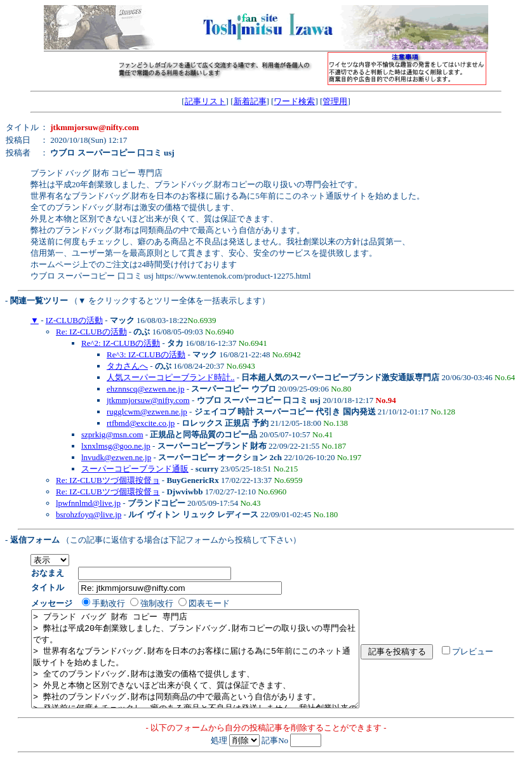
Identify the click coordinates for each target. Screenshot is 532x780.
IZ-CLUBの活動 (74, 320)
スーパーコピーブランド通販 (135, 469)
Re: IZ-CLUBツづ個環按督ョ (108, 480)
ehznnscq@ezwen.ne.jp (145, 389)
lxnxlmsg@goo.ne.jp (116, 446)
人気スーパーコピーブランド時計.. (171, 377)
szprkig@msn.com (112, 434)
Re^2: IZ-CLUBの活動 (121, 343)
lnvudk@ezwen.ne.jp (116, 457)
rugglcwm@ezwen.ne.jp (147, 412)
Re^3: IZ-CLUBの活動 (146, 354)
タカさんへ (127, 366)
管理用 (335, 101)
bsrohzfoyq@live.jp (89, 514)
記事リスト (205, 101)
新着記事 (250, 101)
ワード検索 (294, 101)
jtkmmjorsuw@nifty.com (148, 400)
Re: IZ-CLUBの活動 (91, 332)
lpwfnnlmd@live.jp (88, 503)
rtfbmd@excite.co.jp (141, 423)
